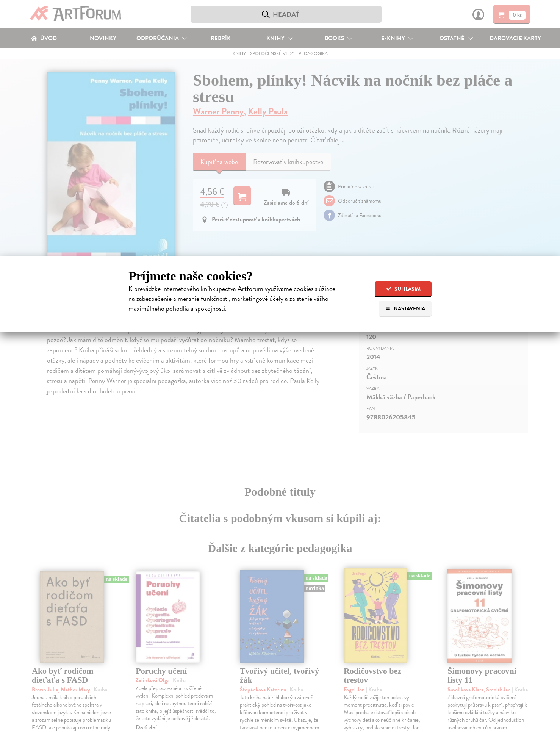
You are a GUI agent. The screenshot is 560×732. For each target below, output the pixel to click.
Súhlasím (403, 289)
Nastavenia (405, 309)
